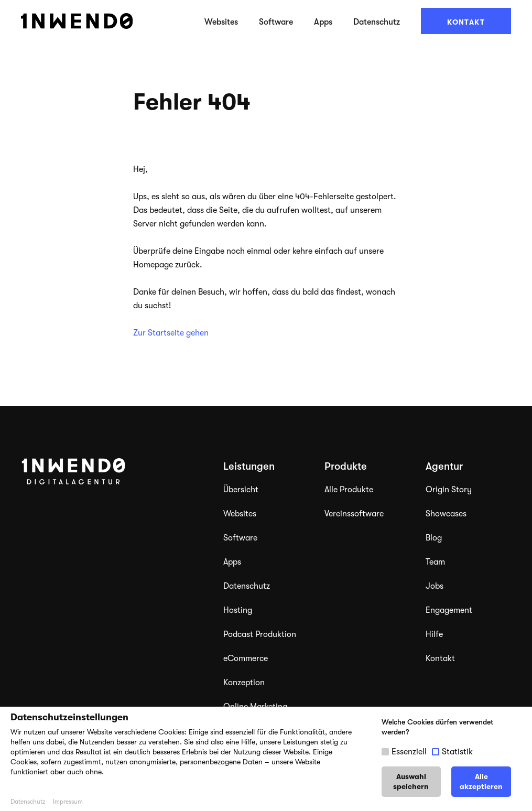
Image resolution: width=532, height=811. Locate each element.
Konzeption (244, 683)
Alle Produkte (349, 490)
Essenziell (409, 752)
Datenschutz (377, 22)
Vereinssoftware (354, 514)
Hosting (238, 610)
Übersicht (241, 490)
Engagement (449, 610)
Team (435, 562)
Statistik (457, 752)
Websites (221, 22)
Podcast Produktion (260, 634)
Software (276, 22)
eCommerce (246, 658)
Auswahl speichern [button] (411, 781)
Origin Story (449, 490)
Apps (323, 22)
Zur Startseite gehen (171, 333)
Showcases (446, 514)
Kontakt (466, 22)
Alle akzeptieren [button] (481, 781)
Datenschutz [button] (28, 802)
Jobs (435, 586)
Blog (434, 538)
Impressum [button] (68, 802)
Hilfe (434, 634)
